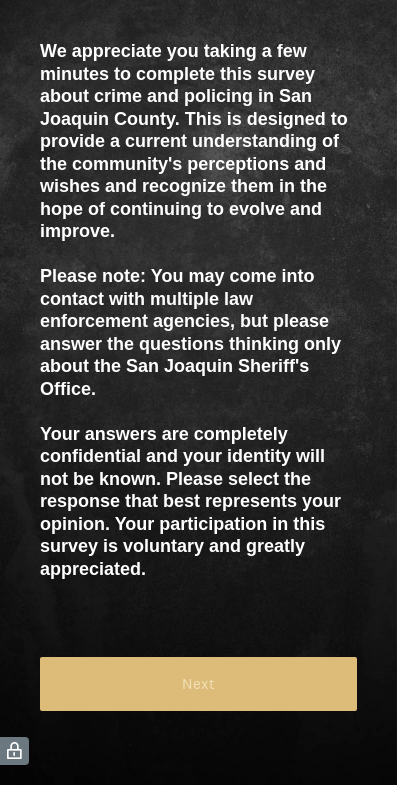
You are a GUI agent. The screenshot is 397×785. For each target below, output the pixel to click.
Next (198, 683)
